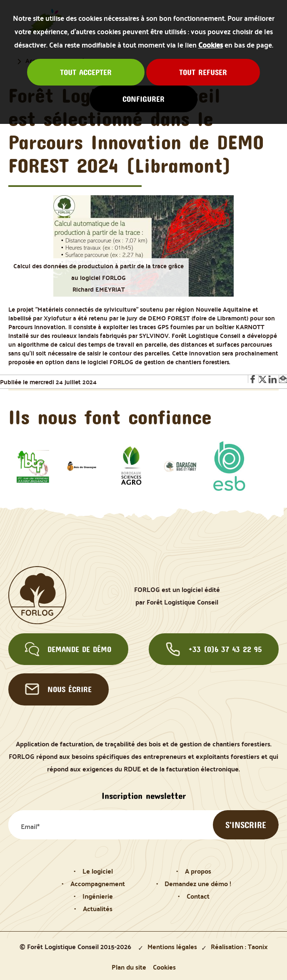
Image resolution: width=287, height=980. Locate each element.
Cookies (211, 45)
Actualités (98, 908)
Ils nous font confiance (110, 417)
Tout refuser (203, 72)
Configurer (143, 99)
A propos (198, 871)
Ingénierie (98, 896)
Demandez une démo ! (198, 883)
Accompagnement (98, 883)
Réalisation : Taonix (239, 946)
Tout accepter (86, 72)
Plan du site (129, 967)
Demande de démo (68, 649)
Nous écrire (58, 689)
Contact (198, 896)
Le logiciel (98, 871)
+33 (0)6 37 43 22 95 (214, 649)
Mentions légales (172, 946)
